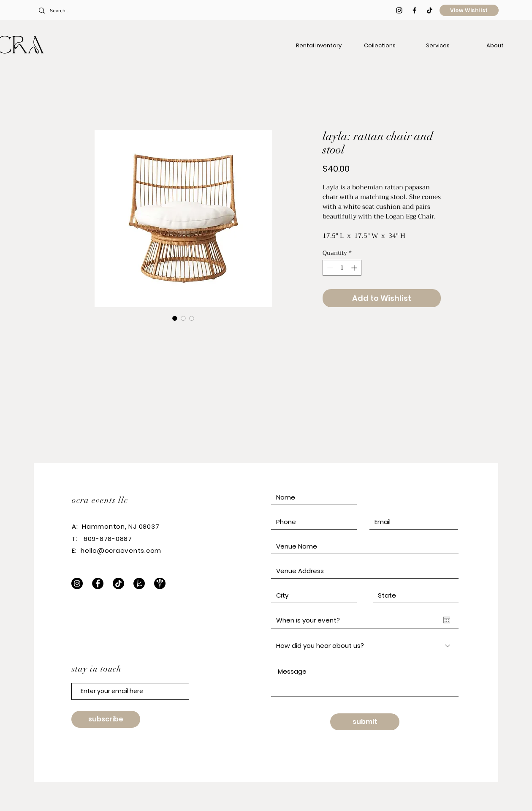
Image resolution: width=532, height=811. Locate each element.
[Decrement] (329, 268)
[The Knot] (139, 583)
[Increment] (355, 268)
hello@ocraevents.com (121, 550)
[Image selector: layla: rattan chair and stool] (175, 318)
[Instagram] (77, 583)
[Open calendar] (447, 620)
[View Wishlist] (469, 10)
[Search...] (94, 11)
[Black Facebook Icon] (414, 10)
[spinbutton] (342, 268)
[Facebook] (98, 583)
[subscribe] (106, 719)
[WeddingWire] (160, 583)
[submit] (365, 722)
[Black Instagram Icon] (399, 10)
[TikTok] (430, 10)
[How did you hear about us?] (365, 646)
